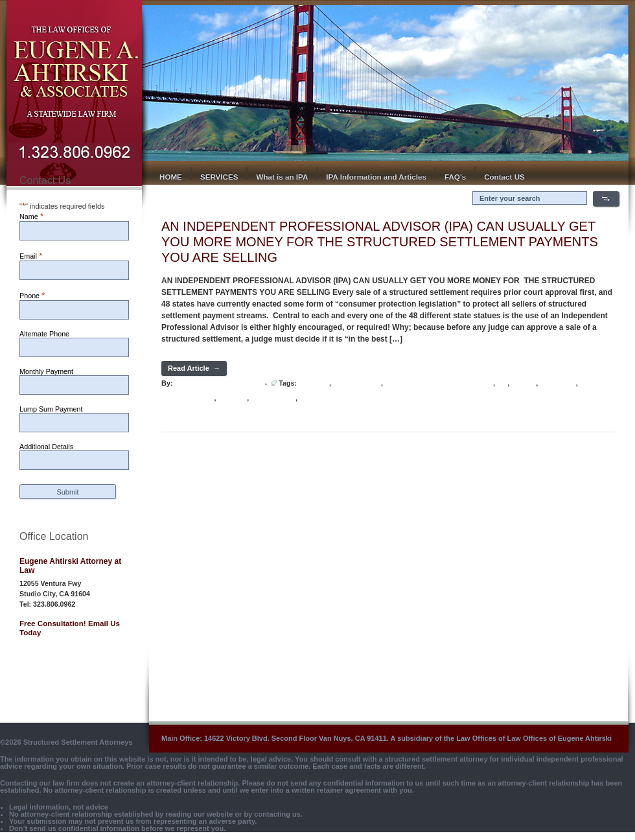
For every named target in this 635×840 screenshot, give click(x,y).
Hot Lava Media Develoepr (218, 383)
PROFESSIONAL (188, 398)
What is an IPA (282, 177)
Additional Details (46, 447)
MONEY (524, 383)
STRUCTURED (322, 398)
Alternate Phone (44, 334)
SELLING (232, 398)
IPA (502, 383)
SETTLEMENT (273, 398)
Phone (32, 295)
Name (31, 216)
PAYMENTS (558, 383)
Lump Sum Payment (51, 409)
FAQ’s (455, 177)
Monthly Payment (46, 371)
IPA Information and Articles (376, 177)
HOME (171, 177)
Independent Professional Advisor (439, 383)
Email (31, 256)
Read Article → (194, 368)
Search (606, 199)
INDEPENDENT (357, 383)
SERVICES (219, 177)
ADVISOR (314, 383)
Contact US (504, 177)
